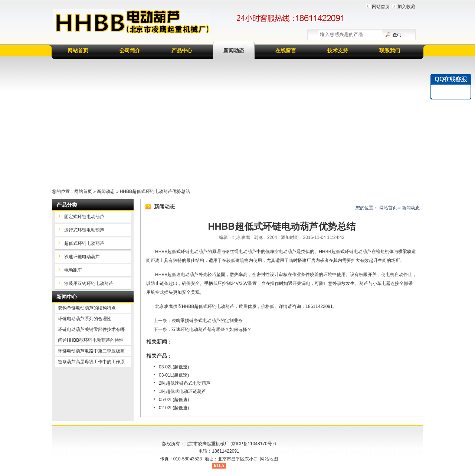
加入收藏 (406, 7)
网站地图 (269, 459)
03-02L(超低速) (174, 367)
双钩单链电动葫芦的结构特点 (87, 308)
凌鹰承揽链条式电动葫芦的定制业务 (207, 321)
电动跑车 (73, 270)
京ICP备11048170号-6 (253, 444)
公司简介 (130, 50)
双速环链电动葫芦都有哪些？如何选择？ (212, 329)
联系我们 (390, 50)
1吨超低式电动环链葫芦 (182, 391)
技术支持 (338, 50)
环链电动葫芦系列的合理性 (85, 319)
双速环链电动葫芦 (82, 257)
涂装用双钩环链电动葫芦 (89, 283)
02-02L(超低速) (174, 408)
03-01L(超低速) (174, 375)
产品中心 (182, 50)
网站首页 (381, 7)
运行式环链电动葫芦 (84, 230)
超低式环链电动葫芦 (84, 243)
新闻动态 (234, 50)
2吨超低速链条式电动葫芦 (185, 383)
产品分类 (67, 205)
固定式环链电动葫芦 (84, 217)
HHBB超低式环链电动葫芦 (208, 306)
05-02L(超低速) (174, 400)
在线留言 (286, 50)
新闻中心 (67, 297)
